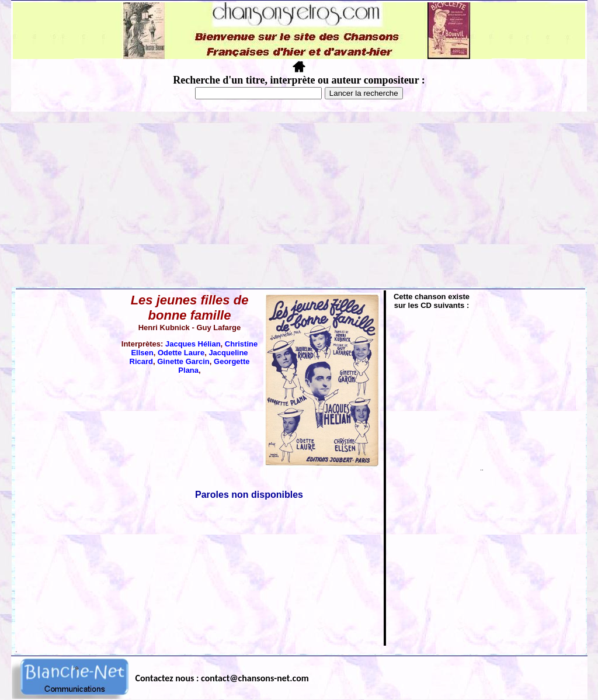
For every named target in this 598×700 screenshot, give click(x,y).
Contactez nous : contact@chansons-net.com (222, 678)
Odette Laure (181, 353)
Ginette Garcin (183, 361)
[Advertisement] (299, 199)
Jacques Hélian (193, 344)
